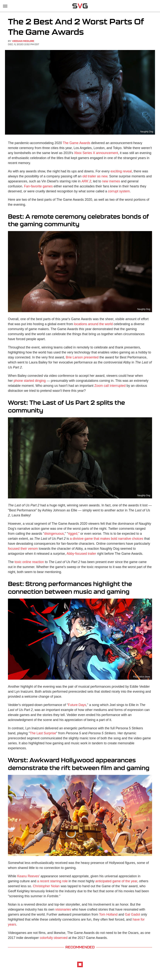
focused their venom (23, 549)
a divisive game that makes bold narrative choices (107, 539)
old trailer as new (95, 176)
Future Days (77, 705)
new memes (111, 181)
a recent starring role (52, 881)
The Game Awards (77, 143)
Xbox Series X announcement (96, 153)
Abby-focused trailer (81, 554)
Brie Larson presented (82, 357)
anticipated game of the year (116, 881)
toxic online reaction (29, 562)
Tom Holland (108, 914)
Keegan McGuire (23, 41)
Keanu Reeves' (28, 876)
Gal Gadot (132, 914)
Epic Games (144, 853)
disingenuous (54, 534)
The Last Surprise (43, 733)
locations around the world (93, 324)
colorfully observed (54, 938)
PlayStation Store (142, 677)
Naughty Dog (147, 132)
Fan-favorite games (38, 186)
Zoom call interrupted (110, 386)
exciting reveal (121, 171)
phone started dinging (30, 381)
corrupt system (119, 191)
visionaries (63, 909)
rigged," (74, 534)
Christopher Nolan (46, 886)
